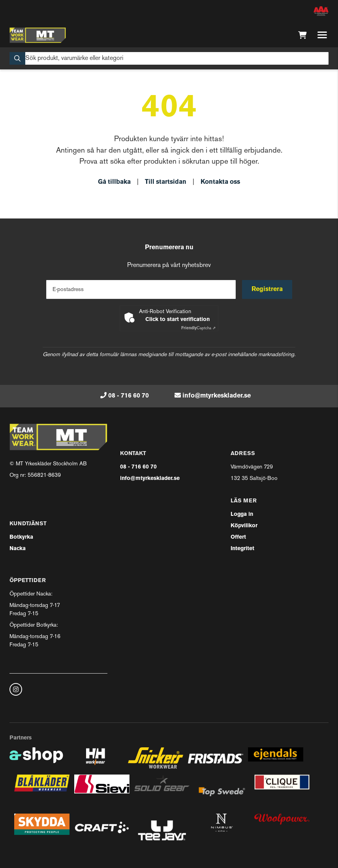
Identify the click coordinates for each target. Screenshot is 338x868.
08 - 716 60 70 (129, 396)
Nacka (18, 549)
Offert (238, 537)
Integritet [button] (242, 549)
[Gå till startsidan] (38, 35)
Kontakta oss (220, 182)
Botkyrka (21, 537)
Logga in (242, 514)
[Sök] (169, 58)
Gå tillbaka (114, 182)
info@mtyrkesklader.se (217, 396)
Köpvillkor (244, 526)
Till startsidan (166, 182)
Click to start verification (177, 320)
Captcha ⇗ (198, 328)
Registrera (267, 289)
